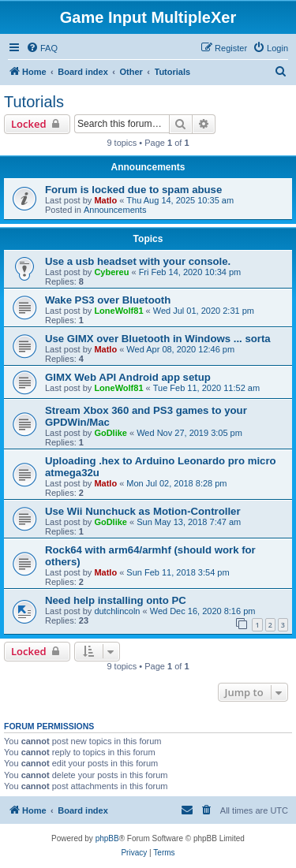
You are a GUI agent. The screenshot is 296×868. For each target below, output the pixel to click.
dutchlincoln (117, 611)
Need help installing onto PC (116, 600)
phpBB (107, 838)
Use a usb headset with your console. (138, 261)
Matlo (105, 200)
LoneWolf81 (118, 311)
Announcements (115, 210)
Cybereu (111, 272)
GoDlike (111, 433)
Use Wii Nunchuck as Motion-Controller (143, 511)
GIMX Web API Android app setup (128, 377)
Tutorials (34, 102)
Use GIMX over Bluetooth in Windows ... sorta (158, 339)
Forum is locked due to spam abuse (133, 190)
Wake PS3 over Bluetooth (108, 300)
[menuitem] (42, 48)
